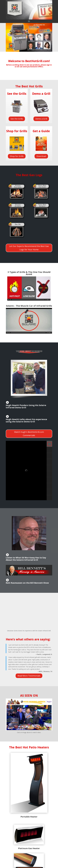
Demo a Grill (41, 119)
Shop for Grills (17, 156)
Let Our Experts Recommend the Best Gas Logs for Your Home (29, 248)
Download (41, 156)
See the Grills (17, 119)
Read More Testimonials (29, 676)
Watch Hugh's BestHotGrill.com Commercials (29, 434)
